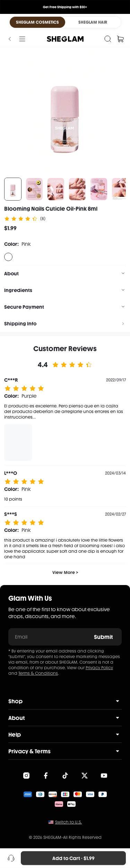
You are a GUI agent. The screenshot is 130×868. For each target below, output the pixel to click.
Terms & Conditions (38, 673)
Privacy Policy (99, 668)
